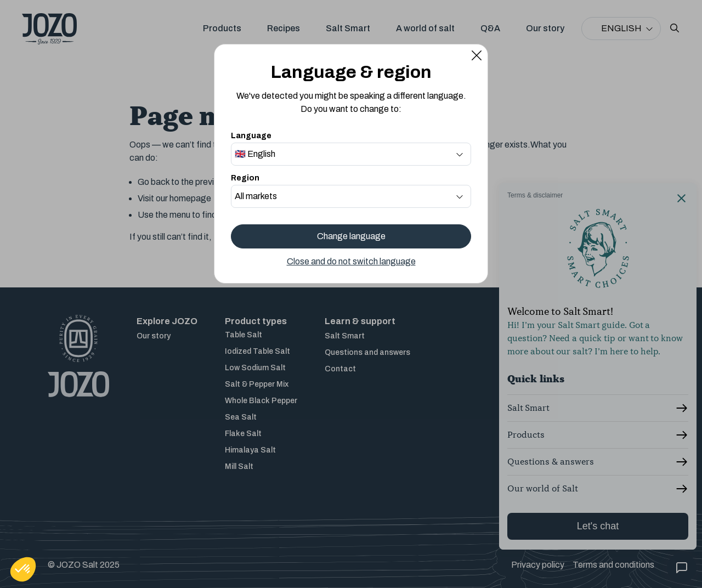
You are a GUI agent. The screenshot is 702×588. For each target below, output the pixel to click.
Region (245, 178)
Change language (351, 236)
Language (251, 136)
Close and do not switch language (351, 261)
